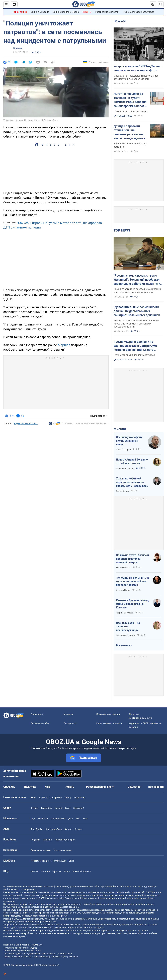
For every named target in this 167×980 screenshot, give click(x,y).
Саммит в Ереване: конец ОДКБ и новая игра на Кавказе (132, 604)
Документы (70, 723)
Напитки (47, 840)
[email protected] (42, 957)
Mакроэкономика (63, 850)
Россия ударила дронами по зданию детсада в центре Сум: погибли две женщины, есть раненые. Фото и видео (135, 346)
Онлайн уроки (58, 819)
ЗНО (78, 819)
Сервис (78, 829)
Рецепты (35, 840)
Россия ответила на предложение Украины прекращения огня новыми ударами (137, 291)
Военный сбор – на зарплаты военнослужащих (128, 627)
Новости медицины (41, 861)
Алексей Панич (123, 590)
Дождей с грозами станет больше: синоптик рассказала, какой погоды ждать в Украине (129, 132)
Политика (30, 787)
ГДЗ (33, 819)
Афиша (34, 871)
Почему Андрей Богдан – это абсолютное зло (132, 461)
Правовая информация (108, 714)
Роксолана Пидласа (126, 635)
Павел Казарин (123, 450)
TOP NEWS (122, 230)
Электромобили (54, 829)
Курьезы (18, 48)
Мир (47, 787)
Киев (33, 797)
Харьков (43, 797)
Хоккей (59, 808)
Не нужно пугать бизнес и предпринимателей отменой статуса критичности (132, 559)
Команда (68, 714)
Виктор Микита (123, 568)
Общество (134, 787)
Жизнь (70, 787)
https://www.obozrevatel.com (114, 886)
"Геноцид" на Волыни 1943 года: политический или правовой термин (133, 581)
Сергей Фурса (122, 491)
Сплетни (46, 871)
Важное (120, 21)
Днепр (68, 797)
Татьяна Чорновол (125, 469)
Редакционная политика (26, 423)
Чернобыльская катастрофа (139, 12)
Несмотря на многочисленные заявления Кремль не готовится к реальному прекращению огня (136, 324)
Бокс (68, 808)
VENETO (87, 12)
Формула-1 (79, 808)
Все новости (156, 787)
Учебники (43, 819)
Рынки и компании (41, 850)
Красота (57, 871)
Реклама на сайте (40, 723)
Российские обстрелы (107, 12)
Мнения (120, 429)
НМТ (86, 819)
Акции (68, 829)
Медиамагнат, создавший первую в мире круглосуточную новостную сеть (136, 77)
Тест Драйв (37, 829)
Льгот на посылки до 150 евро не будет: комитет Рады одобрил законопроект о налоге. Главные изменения (130, 100)
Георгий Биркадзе (125, 613)
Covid (71, 861)
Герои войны (20, 12)
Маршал (64, 345)
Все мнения (123, 645)
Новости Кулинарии (65, 840)
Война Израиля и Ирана (66, 12)
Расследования (96, 787)
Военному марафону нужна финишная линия (129, 441)
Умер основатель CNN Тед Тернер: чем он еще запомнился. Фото (138, 68)
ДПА (71, 819)
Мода (67, 871)
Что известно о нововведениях (131, 111)
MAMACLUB (60, 861)
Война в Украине (40, 12)
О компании (37, 714)
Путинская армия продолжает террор (134, 355)
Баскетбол (47, 808)
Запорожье (56, 797)
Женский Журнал (82, 871)
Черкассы (79, 797)
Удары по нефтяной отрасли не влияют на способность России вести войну (133, 482)
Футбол (35, 808)
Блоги (111, 787)
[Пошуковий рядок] (161, 4)
